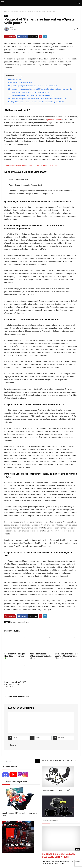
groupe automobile (54, 120)
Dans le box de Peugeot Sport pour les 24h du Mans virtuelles (31, 166)
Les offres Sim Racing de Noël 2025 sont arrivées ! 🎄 (15, 656)
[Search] (79, 3)
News (28, 622)
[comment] (41, 722)
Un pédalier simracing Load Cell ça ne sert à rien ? (58, 856)
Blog (12, 11)
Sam (11, 28)
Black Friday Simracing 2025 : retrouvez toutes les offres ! (41, 656)
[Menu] (3, 3)
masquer (18, 76)
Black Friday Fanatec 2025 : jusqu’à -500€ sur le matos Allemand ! (66, 656)
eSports (14, 622)
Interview (21, 622)
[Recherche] (38, 761)
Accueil (7, 11)
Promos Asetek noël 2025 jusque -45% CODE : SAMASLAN (15, 684)
